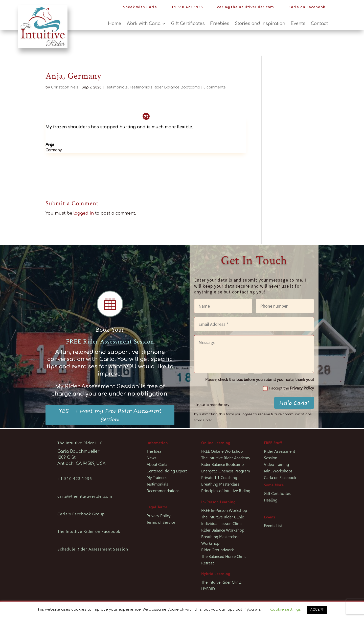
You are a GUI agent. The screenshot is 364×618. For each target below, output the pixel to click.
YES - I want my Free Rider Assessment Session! (110, 415)
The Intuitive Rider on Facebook (89, 531)
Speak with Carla (140, 7)
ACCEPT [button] (317, 610)
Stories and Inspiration (260, 24)
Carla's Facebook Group (81, 514)
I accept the (289, 388)
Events (298, 24)
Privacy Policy (302, 388)
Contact (319, 24)
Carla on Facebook (307, 7)
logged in (84, 213)
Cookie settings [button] (286, 610)
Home (115, 24)
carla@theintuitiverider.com (246, 7)
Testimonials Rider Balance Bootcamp (165, 87)
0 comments (215, 87)
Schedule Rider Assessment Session (93, 549)
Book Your (110, 330)
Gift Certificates (188, 24)
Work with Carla (144, 24)
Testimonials (116, 87)
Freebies (220, 24)
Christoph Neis (65, 87)
